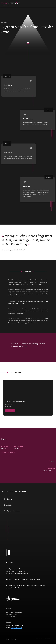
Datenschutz (47, 639)
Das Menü (8, 505)
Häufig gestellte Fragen (12, 511)
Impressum (39, 639)
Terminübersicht (10, 411)
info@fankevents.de (17, 628)
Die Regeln (8, 499)
